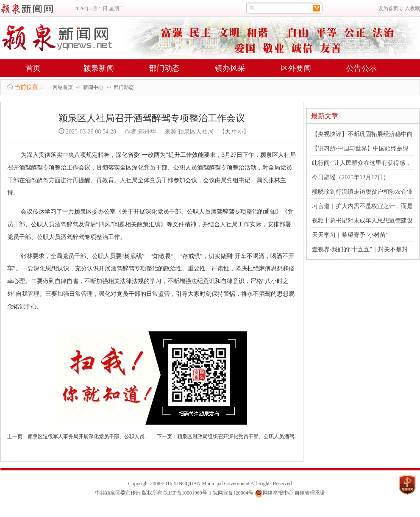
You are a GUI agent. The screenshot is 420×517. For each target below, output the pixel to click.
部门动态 (164, 68)
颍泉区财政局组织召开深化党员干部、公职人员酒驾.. (237, 436)
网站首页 (63, 87)
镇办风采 (230, 68)
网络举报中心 (278, 493)
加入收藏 (410, 8)
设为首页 (388, 8)
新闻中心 (93, 87)
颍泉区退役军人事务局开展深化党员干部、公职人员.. (87, 436)
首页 (33, 68)
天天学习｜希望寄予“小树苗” (350, 235)
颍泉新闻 (99, 68)
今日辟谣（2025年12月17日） (350, 177)
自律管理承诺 (310, 493)
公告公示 (362, 68)
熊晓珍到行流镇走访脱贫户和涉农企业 (362, 192)
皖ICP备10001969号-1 (188, 493)
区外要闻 (296, 68)
